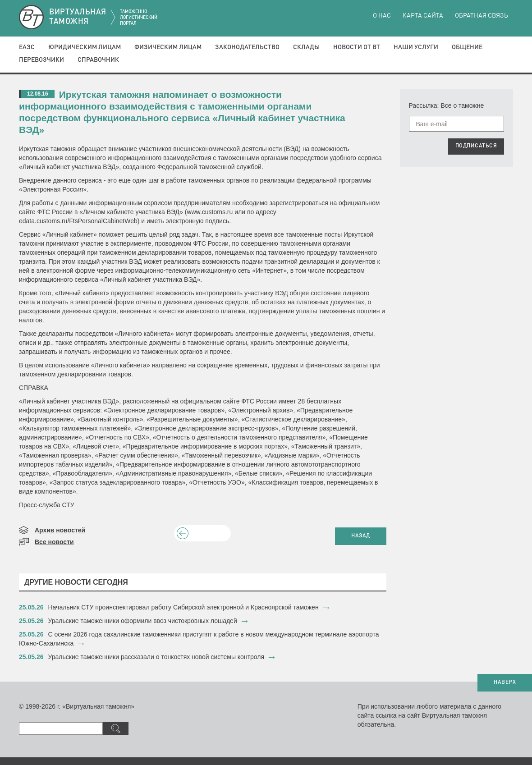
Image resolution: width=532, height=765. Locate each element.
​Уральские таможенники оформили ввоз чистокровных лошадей (143, 621)
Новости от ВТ (357, 47)
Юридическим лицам (85, 47)
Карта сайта (423, 16)
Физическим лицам (168, 47)
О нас (382, 16)
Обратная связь (482, 16)
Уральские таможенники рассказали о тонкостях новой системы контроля (156, 657)
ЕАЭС (27, 47)
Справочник (98, 60)
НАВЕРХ (505, 683)
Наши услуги (416, 47)
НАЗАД (361, 536)
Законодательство (247, 47)
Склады (306, 47)
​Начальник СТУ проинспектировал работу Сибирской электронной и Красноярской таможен (183, 607)
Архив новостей (60, 530)
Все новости (54, 542)
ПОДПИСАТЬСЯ (476, 146)
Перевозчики (41, 60)
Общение (467, 47)
